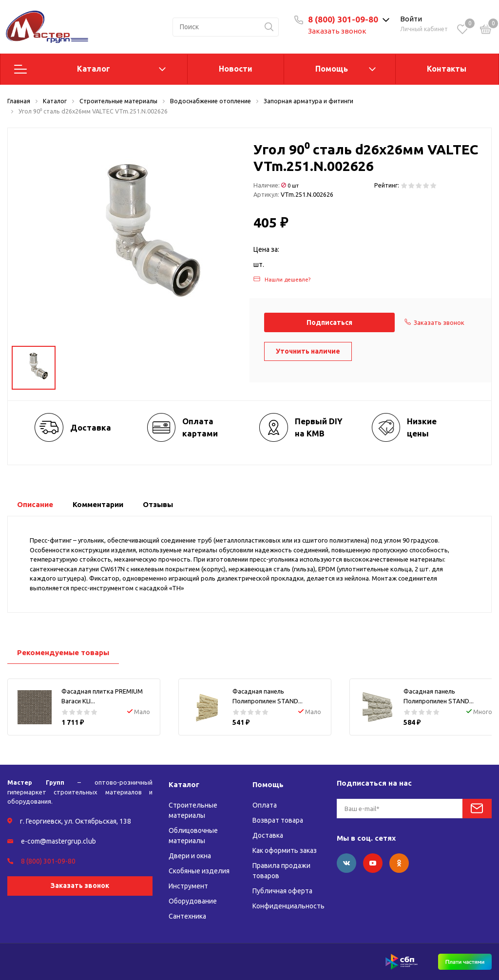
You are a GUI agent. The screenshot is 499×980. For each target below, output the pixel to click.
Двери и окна (190, 856)
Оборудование (193, 901)
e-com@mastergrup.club (58, 841)
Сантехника (187, 916)
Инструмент (188, 886)
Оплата (265, 805)
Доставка (268, 835)
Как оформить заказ (285, 850)
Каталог (94, 69)
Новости (236, 69)
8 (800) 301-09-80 (343, 19)
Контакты (447, 69)
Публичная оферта (282, 891)
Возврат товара (278, 820)
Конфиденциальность (288, 906)
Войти (411, 19)
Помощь (332, 69)
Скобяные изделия (199, 871)
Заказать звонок (337, 31)
